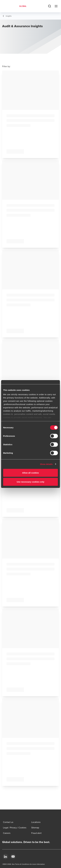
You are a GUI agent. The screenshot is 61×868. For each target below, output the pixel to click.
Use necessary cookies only (31, 482)
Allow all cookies (31, 473)
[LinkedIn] (5, 857)
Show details (46, 464)
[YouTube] (13, 857)
